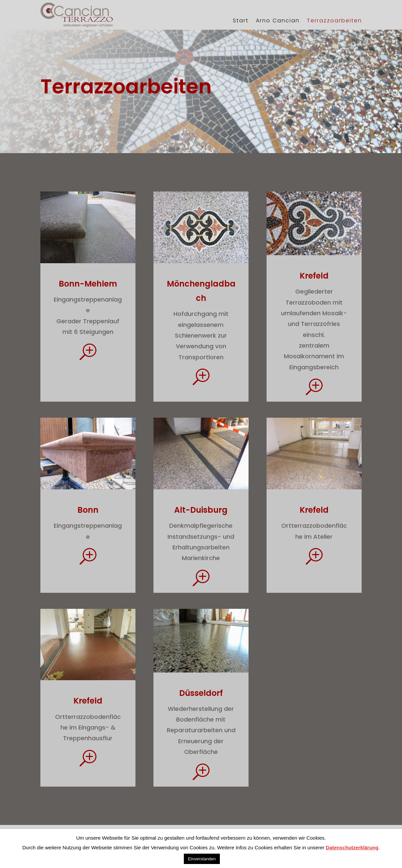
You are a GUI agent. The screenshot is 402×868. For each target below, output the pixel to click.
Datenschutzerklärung (352, 847)
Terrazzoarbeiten (334, 21)
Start (241, 21)
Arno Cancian (278, 21)
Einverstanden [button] (202, 859)
